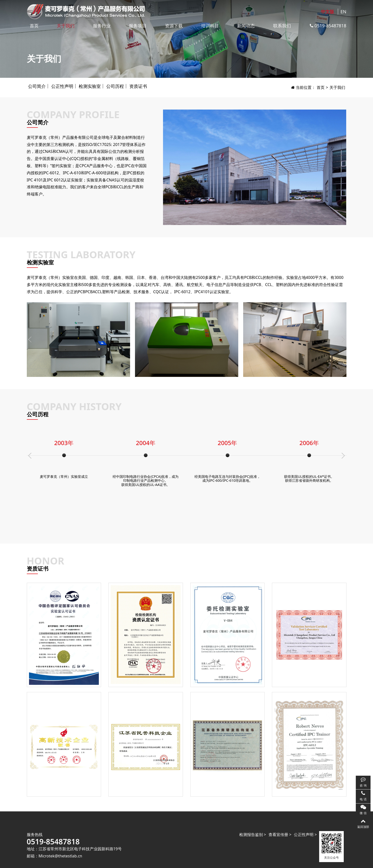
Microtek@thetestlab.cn (60, 856)
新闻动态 (246, 26)
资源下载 (174, 26)
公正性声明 (62, 86)
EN (343, 12)
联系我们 (282, 26)
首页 (34, 26)
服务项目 (138, 26)
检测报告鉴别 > (253, 835)
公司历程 (115, 86)
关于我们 (66, 26)
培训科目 (210, 26)
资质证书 (138, 86)
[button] (343, 339)
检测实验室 (90, 86)
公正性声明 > (305, 835)
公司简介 (37, 86)
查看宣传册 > (280, 835)
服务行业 (102, 26)
